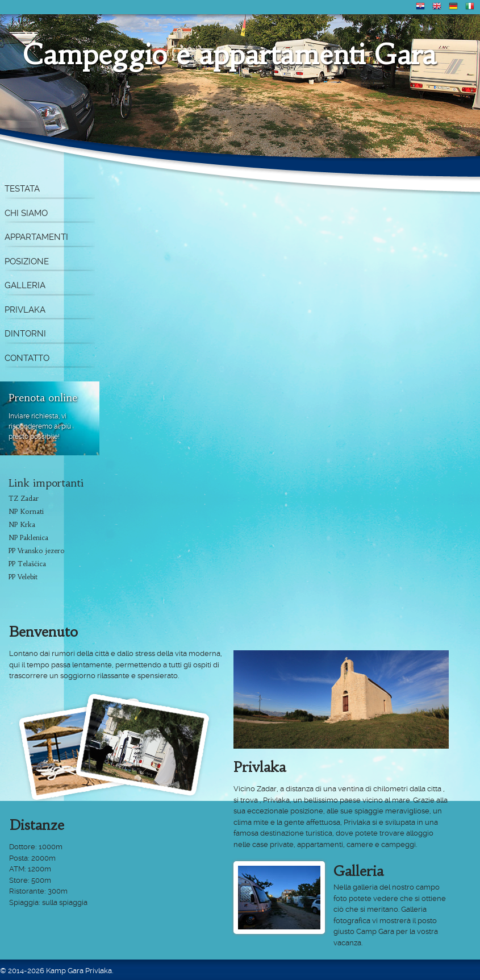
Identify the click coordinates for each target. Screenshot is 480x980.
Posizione (27, 261)
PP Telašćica (27, 564)
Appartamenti (36, 237)
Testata (22, 189)
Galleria (25, 285)
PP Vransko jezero (37, 551)
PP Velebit (23, 577)
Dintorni (25, 334)
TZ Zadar (24, 498)
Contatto (27, 358)
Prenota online (43, 398)
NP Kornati (26, 511)
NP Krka (22, 524)
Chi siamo (26, 213)
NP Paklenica (28, 537)
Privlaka (25, 310)
